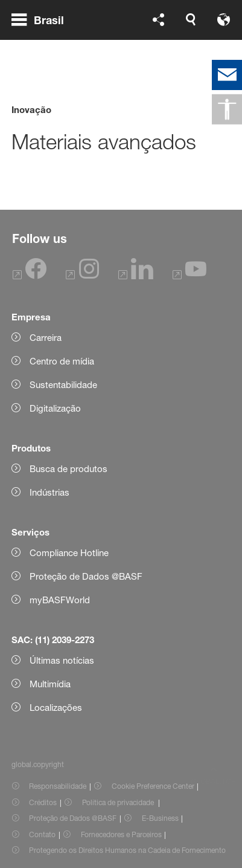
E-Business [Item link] (160, 818)
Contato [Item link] (42, 834)
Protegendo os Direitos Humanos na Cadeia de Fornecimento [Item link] (127, 850)
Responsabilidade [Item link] (58, 786)
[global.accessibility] (227, 109)
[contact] (227, 75)
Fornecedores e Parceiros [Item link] (121, 834)
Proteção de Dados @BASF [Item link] (73, 818)
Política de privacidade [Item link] (119, 802)
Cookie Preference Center (153, 786)
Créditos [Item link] (43, 802)
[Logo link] (192, 35)
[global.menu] (43, 35)
